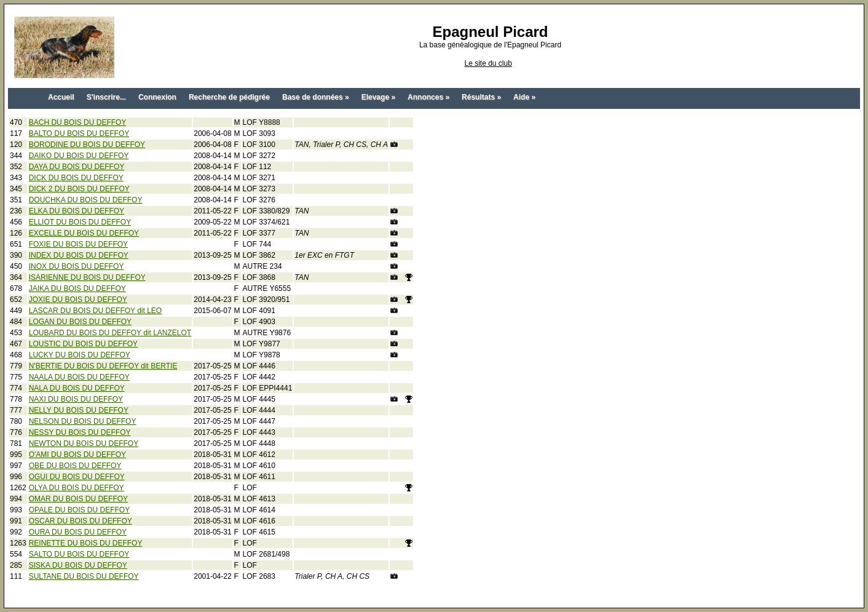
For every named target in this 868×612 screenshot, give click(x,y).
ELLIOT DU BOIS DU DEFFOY (80, 222)
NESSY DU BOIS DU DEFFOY (80, 432)
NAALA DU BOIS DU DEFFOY (79, 377)
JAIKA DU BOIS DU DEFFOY (77, 288)
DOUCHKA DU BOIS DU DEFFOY (86, 200)
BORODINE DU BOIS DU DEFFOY (87, 145)
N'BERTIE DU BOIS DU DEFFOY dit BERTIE (103, 366)
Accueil (61, 97)
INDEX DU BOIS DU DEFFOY (79, 255)
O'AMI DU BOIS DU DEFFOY (77, 455)
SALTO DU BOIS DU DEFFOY (79, 554)
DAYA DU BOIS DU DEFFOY (77, 167)
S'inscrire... (106, 97)
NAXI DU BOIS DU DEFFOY (76, 399)
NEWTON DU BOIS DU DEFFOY (84, 443)
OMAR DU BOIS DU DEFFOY (78, 499)
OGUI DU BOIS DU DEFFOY (77, 477)
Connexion (157, 97)
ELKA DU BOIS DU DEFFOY (77, 211)
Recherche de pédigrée (229, 97)
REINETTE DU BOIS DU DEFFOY (86, 543)
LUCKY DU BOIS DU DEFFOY (80, 355)
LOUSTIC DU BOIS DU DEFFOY (83, 344)
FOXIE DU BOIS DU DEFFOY (78, 244)
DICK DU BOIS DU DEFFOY (76, 178)
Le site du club (488, 63)
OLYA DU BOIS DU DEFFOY (77, 488)
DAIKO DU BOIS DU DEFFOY (79, 156)
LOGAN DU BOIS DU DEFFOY (80, 322)
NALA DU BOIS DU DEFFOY (77, 388)
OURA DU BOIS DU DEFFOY (78, 532)
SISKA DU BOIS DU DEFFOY (78, 565)
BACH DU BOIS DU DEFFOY (78, 122)
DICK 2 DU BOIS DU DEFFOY (79, 189)
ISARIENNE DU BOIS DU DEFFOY (87, 277)
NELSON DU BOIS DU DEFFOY (83, 421)
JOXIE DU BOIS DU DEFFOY (78, 300)
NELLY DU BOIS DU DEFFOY (79, 410)
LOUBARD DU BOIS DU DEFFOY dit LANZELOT (110, 333)
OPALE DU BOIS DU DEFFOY (79, 510)
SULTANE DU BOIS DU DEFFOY (84, 576)
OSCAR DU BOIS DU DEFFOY (81, 521)
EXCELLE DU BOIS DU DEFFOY (84, 233)
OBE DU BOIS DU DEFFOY (75, 466)
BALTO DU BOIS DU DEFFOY (79, 133)
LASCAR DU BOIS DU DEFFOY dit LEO (96, 311)
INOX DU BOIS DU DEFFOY (77, 266)
